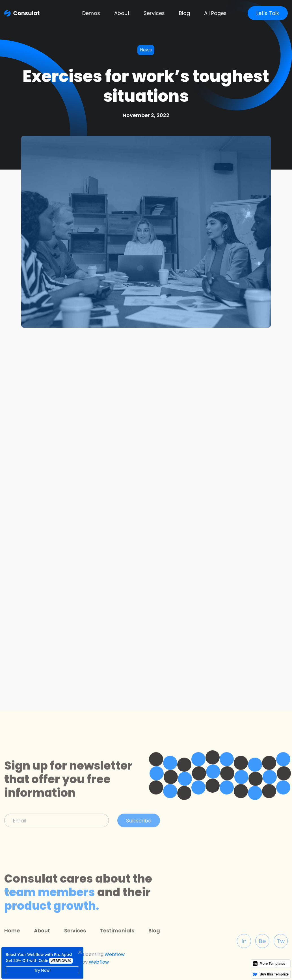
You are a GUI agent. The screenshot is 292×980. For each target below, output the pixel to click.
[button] (91, 13)
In (244, 956)
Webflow (99, 962)
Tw (281, 956)
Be (262, 956)
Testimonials (117, 945)
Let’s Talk (268, 13)
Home (12, 945)
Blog (154, 945)
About (122, 13)
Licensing (93, 954)
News (146, 50)
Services (154, 13)
